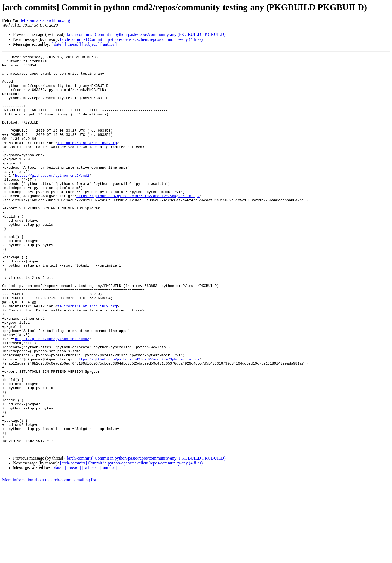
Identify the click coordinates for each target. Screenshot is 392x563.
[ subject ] (91, 44)
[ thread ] (73, 44)
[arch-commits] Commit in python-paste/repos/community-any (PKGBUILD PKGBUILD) (146, 34)
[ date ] (58, 44)
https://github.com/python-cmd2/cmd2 (52, 200)
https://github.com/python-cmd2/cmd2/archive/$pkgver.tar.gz (138, 224)
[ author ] (109, 44)
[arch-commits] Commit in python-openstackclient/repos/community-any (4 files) (131, 39)
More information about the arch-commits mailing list (49, 558)
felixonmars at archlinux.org (45, 20)
